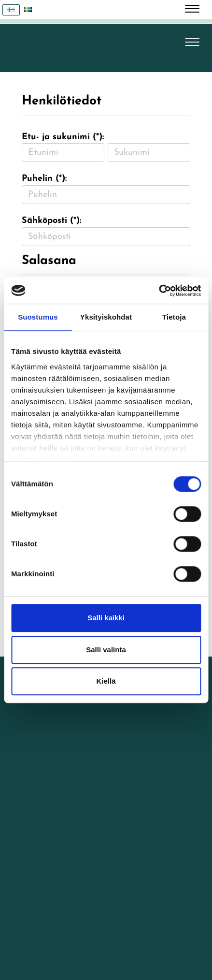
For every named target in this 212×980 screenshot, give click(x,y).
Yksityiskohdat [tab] (106, 317)
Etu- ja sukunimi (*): (63, 137)
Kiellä (106, 681)
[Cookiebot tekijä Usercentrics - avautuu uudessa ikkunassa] (159, 291)
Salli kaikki (106, 618)
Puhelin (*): (44, 179)
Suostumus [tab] (38, 317)
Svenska (31, 10)
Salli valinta (106, 650)
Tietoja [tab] (174, 317)
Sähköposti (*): (51, 221)
